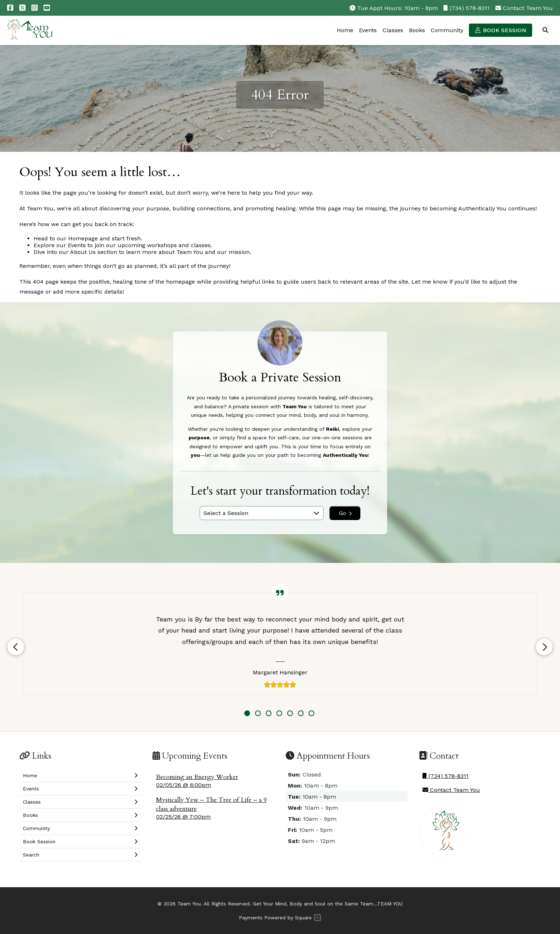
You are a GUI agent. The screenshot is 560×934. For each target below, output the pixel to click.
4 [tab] (279, 713)
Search (545, 30)
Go (345, 513)
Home (345, 30)
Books (417, 30)
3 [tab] (269, 713)
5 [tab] (290, 713)
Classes (393, 30)
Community (447, 30)
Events (368, 30)
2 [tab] (258, 713)
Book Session (504, 30)
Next (544, 647)
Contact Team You (528, 8)
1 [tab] (247, 713)
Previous (16, 647)
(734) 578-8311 (470, 8)
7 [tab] (311, 713)
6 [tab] (301, 713)
